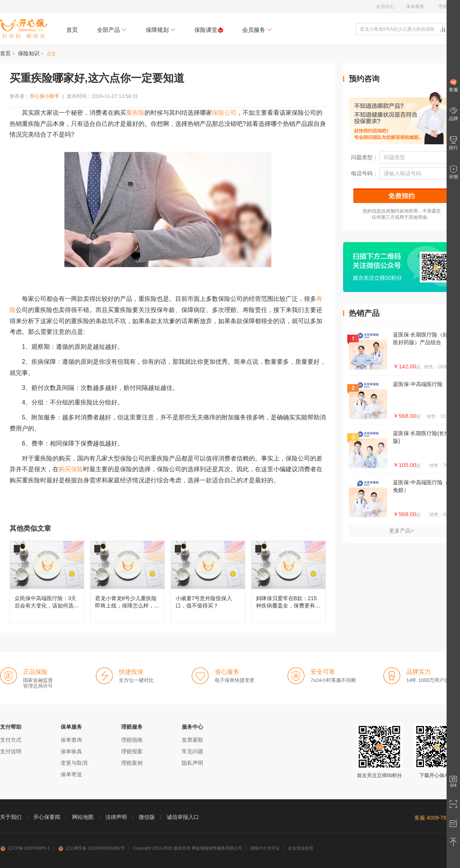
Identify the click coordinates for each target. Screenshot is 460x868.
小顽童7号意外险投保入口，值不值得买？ (208, 582)
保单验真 (71, 751)
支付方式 (11, 740)
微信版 (147, 817)
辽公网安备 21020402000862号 (91, 848)
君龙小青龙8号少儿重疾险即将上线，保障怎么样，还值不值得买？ (127, 582)
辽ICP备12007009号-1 (25, 848)
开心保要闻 (47, 817)
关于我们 (11, 817)
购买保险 (71, 469)
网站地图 (83, 817)
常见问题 (192, 751)
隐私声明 (192, 763)
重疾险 (135, 113)
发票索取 (192, 740)
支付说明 (11, 751)
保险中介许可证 (265, 848)
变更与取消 (74, 763)
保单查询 (71, 740)
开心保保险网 (24, 29)
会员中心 (385, 7)
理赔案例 (132, 763)
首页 (72, 30)
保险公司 (224, 113)
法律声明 (116, 817)
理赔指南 (132, 740)
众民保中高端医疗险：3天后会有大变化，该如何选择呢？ (47, 582)
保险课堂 (209, 30)
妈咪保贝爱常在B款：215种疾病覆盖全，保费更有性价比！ (288, 582)
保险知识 (29, 53)
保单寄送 (71, 774)
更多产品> (401, 531)
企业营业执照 (301, 848)
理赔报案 (132, 751)
